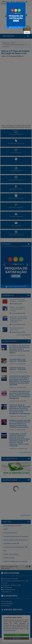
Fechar (27, 32)
